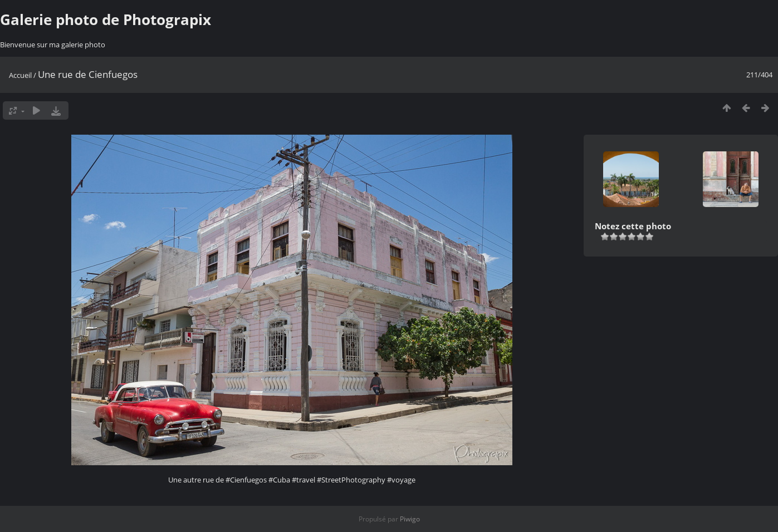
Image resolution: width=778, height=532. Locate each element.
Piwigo (410, 519)
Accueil (20, 75)
